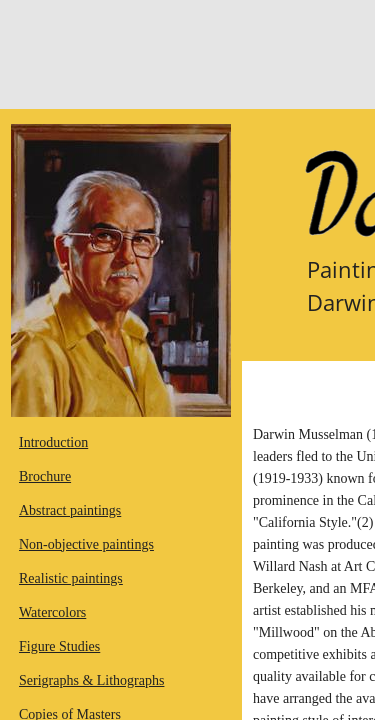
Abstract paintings (70, 510)
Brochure (45, 476)
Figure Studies (59, 646)
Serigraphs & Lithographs (91, 680)
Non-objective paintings (86, 544)
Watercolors (52, 612)
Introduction (53, 442)
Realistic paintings (71, 578)
